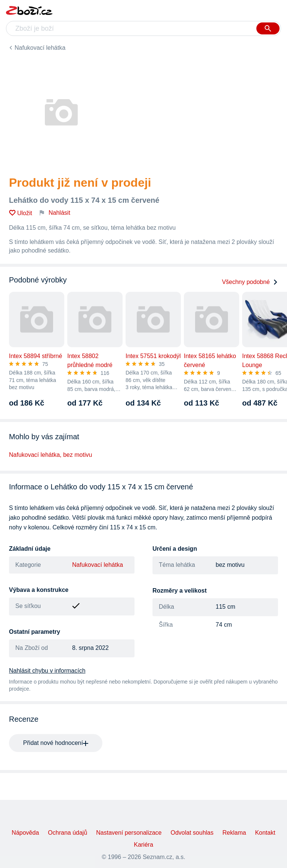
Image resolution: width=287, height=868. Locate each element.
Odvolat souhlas (192, 833)
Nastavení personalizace (129, 833)
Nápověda (25, 833)
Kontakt (265, 833)
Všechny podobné (250, 282)
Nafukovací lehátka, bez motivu (50, 455)
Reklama (234, 833)
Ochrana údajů (67, 833)
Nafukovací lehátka (40, 48)
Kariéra (143, 845)
